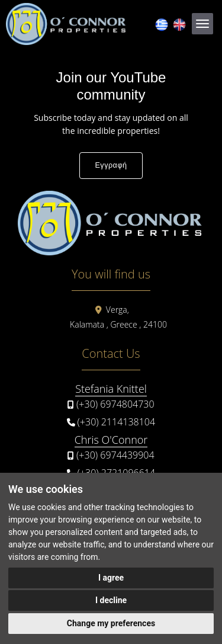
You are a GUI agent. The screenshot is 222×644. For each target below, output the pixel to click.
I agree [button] (111, 578)
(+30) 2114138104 (117, 422)
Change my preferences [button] (111, 623)
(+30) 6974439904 (115, 455)
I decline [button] (111, 600)
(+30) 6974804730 (115, 404)
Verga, (118, 310)
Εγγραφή (111, 165)
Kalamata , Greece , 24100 (118, 324)
